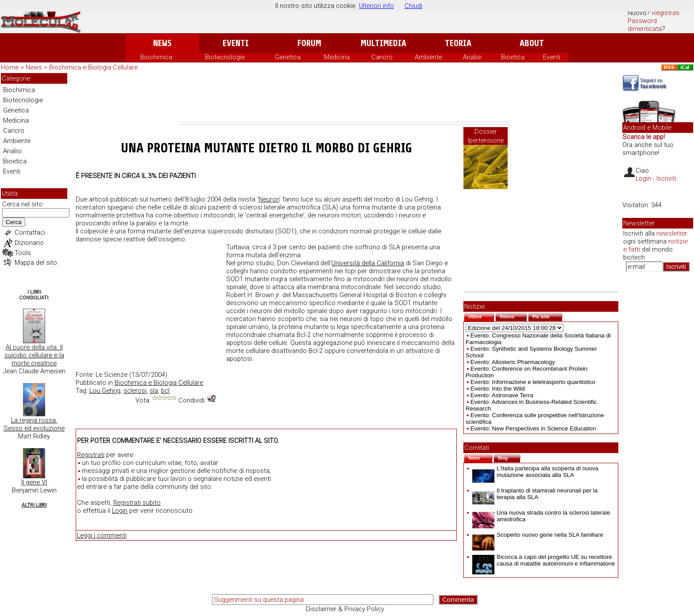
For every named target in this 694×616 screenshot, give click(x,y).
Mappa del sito (36, 263)
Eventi (236, 43)
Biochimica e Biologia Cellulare (93, 67)
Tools (23, 253)
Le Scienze (112, 375)
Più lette (547, 316)
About (532, 43)
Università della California (368, 263)
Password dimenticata (645, 25)
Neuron (269, 199)
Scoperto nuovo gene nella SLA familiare (538, 535)
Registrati (666, 13)
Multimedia (384, 43)
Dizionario (29, 243)
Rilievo (513, 316)
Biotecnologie (225, 57)
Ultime (481, 316)
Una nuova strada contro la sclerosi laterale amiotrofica (541, 516)
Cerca (14, 222)
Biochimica (156, 57)
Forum (309, 43)
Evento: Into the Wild (498, 389)
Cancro (382, 57)
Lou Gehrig (105, 391)
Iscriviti (666, 178)
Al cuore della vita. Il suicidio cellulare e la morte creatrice (34, 355)
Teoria (458, 43)
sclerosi (135, 391)
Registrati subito (137, 503)
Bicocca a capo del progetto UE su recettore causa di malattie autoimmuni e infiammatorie (544, 560)
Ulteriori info (376, 6)
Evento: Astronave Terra (502, 395)
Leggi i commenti (102, 535)
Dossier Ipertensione (486, 136)
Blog (509, 457)
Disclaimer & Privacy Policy (345, 609)
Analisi (472, 57)
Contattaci (30, 232)
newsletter (672, 233)
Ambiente (428, 57)
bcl (165, 391)
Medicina (337, 57)
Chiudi (413, 6)
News (162, 43)
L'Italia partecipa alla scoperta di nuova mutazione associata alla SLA (535, 472)
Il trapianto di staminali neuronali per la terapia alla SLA (535, 494)
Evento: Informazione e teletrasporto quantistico (533, 382)
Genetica (288, 57)
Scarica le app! (644, 137)
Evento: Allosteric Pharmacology (513, 362)
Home (10, 67)
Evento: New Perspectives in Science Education (533, 428)
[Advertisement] (345, 97)
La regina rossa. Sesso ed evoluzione (34, 424)
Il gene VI (34, 482)
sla (154, 391)
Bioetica (513, 57)
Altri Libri (34, 505)
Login (120, 511)
